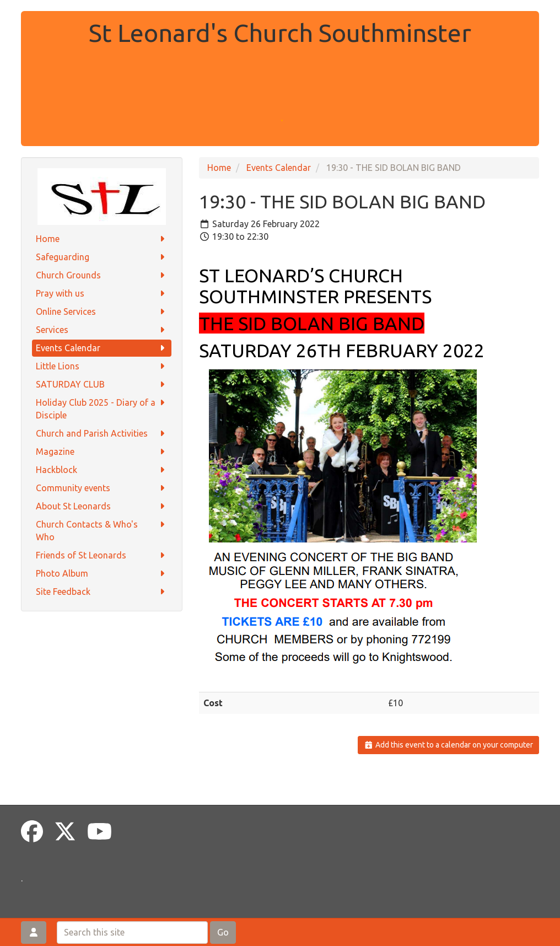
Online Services (102, 312)
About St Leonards (102, 506)
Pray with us (102, 294)
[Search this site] (132, 932)
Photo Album (102, 574)
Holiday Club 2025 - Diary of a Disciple (102, 408)
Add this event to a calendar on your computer (448, 745)
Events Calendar (102, 348)
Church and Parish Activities (102, 434)
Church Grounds (102, 275)
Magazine (102, 452)
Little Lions (102, 366)
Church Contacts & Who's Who (102, 530)
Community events (102, 488)
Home (102, 239)
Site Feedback (102, 592)
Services (102, 330)
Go (223, 932)
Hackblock (102, 470)
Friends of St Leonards (102, 555)
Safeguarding (102, 257)
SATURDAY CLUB (102, 385)
